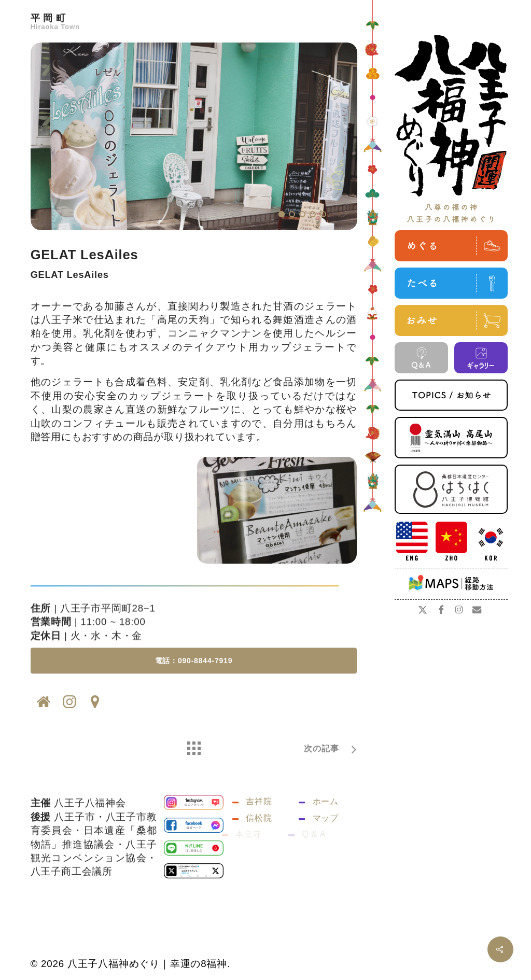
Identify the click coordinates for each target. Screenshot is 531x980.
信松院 (250, 832)
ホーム (326, 815)
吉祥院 (259, 815)
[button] (194, 675)
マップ (317, 832)
